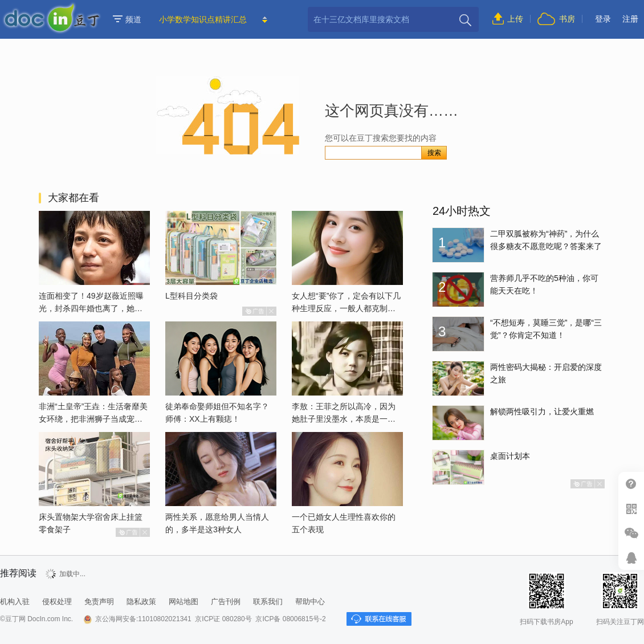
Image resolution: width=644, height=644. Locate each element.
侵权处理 (57, 602)
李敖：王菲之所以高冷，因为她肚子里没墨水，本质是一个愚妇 (344, 419)
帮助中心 (631, 484)
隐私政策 (141, 602)
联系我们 (268, 602)
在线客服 (631, 558)
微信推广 (631, 533)
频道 (127, 19)
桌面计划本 (510, 456)
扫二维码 (631, 509)
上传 (515, 19)
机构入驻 (15, 602)
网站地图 (184, 602)
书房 (567, 19)
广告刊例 (226, 602)
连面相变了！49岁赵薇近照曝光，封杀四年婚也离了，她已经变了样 (91, 308)
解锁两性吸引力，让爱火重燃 (542, 411)
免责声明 (99, 602)
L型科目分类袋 (191, 296)
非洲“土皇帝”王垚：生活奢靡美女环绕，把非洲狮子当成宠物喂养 (93, 419)
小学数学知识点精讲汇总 (203, 19)
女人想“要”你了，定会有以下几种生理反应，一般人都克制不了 (346, 308)
